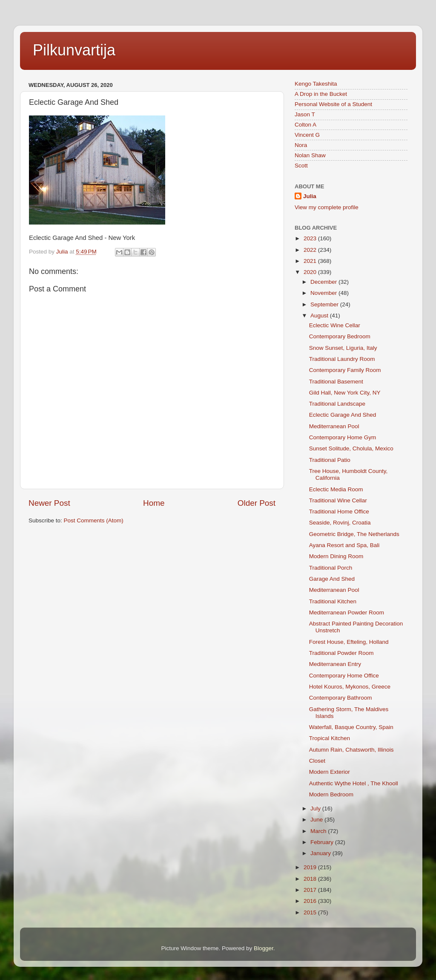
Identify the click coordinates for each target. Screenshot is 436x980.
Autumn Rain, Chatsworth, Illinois (351, 750)
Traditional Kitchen (333, 601)
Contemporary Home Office (344, 676)
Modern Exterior (330, 772)
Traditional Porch (331, 568)
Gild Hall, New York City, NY (345, 393)
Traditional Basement (336, 382)
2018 (311, 879)
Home (154, 503)
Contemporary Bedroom (340, 336)
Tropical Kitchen (330, 738)
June (317, 820)
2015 (311, 912)
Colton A (305, 125)
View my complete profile (327, 207)
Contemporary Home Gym (343, 437)
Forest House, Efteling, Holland (349, 642)
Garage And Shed (332, 579)
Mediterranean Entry (335, 664)
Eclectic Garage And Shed (343, 415)
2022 (311, 250)
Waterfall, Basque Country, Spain (351, 727)
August (320, 316)
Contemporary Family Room (345, 370)
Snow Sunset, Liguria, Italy (343, 348)
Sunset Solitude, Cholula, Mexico (351, 448)
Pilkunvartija (74, 50)
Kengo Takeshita (316, 84)
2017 (311, 890)
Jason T (305, 114)
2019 (311, 867)
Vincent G (307, 135)
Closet (317, 761)
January (321, 853)
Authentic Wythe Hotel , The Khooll (354, 783)
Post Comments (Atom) (94, 520)
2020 (311, 272)
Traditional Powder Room (341, 653)
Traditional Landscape (337, 404)
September (325, 304)
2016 (311, 901)
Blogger (264, 948)
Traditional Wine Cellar (338, 500)
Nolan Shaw (310, 155)
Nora (301, 145)
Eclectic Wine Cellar (335, 325)
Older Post (257, 503)
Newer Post (49, 503)
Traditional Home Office (339, 512)
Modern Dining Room (336, 556)
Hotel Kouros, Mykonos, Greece (350, 687)
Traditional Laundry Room (342, 359)
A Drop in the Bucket (321, 94)
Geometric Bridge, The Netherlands (354, 534)
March (319, 831)
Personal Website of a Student (333, 104)
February (323, 842)
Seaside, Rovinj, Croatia (340, 523)
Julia (310, 196)
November (324, 293)
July (316, 808)
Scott (301, 166)
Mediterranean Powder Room (347, 612)
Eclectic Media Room (336, 489)
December (324, 282)
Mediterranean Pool (334, 426)
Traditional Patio (330, 460)
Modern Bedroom (331, 794)
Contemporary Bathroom (341, 698)
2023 (311, 238)
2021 (311, 261)
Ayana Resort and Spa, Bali (344, 545)
